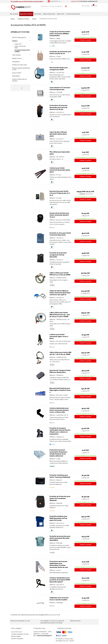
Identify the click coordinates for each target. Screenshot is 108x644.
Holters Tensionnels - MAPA (21, 47)
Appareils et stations (20, 32)
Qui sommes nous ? (17, 632)
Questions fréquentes (17, 639)
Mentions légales (16, 636)
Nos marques (14, 14)
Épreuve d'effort (17, 73)
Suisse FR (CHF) (54, 1)
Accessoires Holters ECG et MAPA (22, 51)
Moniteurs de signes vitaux (20, 65)
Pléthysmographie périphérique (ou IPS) (21, 69)
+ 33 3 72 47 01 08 (76, 1)
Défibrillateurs (16, 76)
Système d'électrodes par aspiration (19, 80)
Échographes (16, 62)
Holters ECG (18, 44)
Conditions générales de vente (20, 634)
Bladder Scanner (17, 58)
